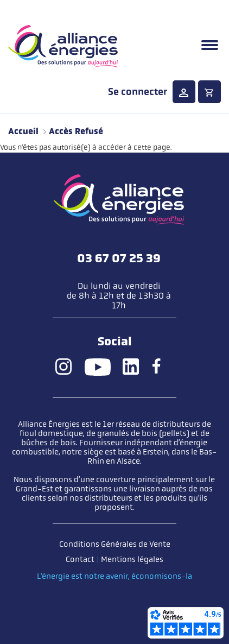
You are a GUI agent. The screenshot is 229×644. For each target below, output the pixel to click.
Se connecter (138, 92)
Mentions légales (132, 559)
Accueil (23, 131)
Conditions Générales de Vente (115, 544)
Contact (80, 559)
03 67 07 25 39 (119, 258)
